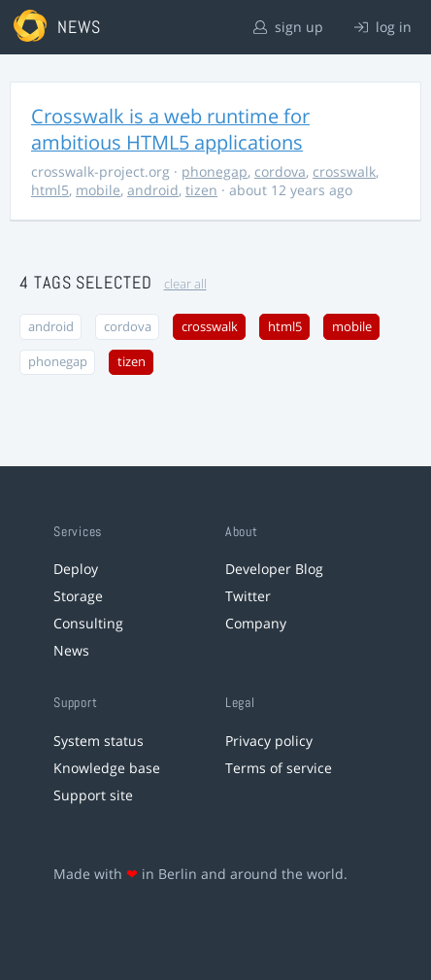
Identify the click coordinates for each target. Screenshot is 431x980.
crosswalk (344, 171)
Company (256, 623)
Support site (93, 795)
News (71, 650)
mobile (98, 190)
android (153, 190)
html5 (50, 190)
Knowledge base (107, 768)
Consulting (88, 623)
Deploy (76, 569)
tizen (201, 190)
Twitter (248, 596)
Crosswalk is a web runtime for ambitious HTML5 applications (170, 129)
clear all (185, 284)
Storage (78, 596)
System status (99, 741)
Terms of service (279, 768)
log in (383, 27)
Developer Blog (274, 569)
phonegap (215, 171)
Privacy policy (269, 741)
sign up (288, 27)
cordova (280, 171)
